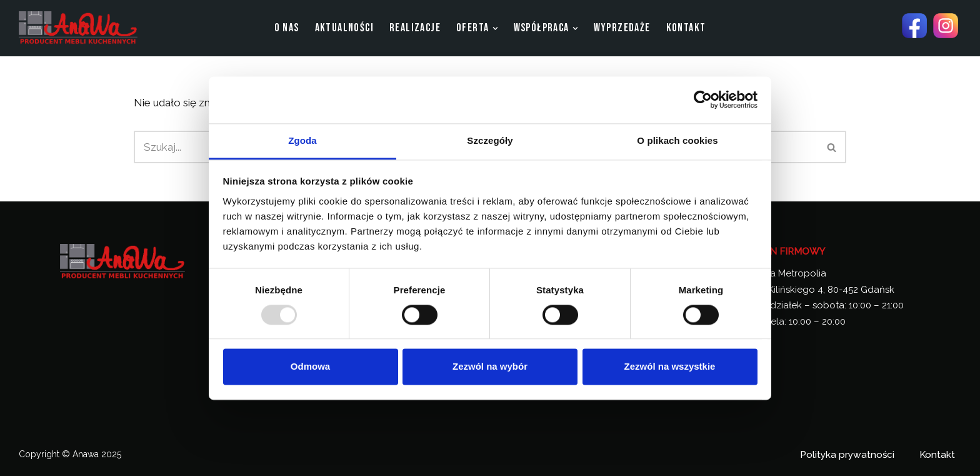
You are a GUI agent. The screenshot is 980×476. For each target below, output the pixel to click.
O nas (287, 28)
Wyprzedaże (622, 28)
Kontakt (686, 28)
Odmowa (310, 367)
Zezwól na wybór (490, 367)
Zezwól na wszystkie (670, 367)
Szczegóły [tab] (490, 140)
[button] (495, 28)
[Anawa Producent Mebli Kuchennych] (78, 28)
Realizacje (415, 28)
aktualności (344, 28)
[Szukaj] (832, 147)
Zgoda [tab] (302, 140)
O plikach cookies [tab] (677, 140)
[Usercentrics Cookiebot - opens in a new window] (703, 99)
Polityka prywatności (847, 455)
